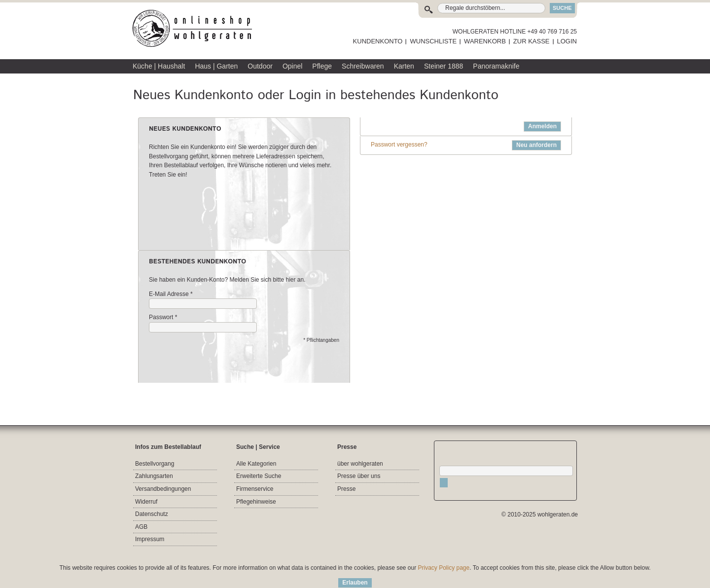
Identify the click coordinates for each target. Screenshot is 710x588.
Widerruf (146, 502)
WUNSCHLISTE (433, 41)
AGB (141, 527)
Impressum (150, 539)
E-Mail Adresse (169, 294)
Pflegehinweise (256, 502)
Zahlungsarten (154, 476)
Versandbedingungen (163, 489)
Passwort (161, 317)
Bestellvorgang (155, 464)
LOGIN (567, 41)
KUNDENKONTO (378, 41)
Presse (346, 489)
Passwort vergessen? (399, 145)
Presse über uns (359, 476)
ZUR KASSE (532, 41)
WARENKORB (485, 41)
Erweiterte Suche (259, 476)
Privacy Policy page (444, 568)
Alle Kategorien (256, 464)
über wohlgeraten (360, 464)
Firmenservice (255, 489)
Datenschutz (152, 514)
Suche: (431, 8)
